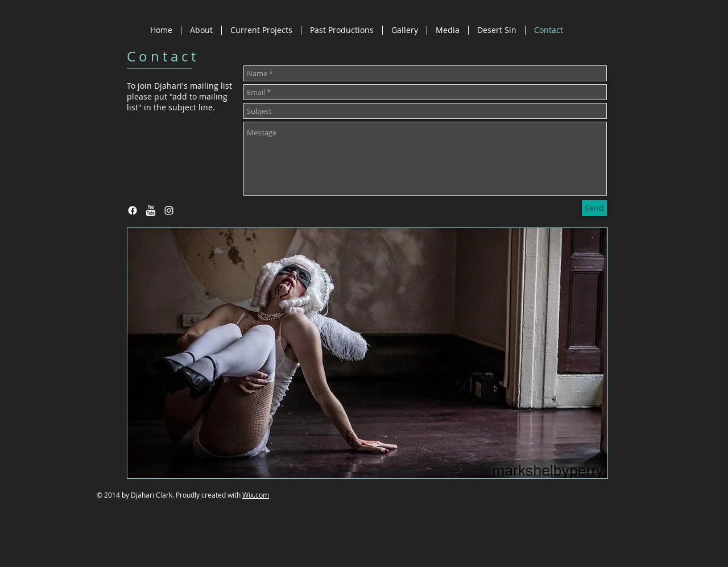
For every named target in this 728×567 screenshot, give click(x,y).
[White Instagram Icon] (169, 210)
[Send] (594, 208)
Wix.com (256, 495)
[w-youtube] (151, 210)
